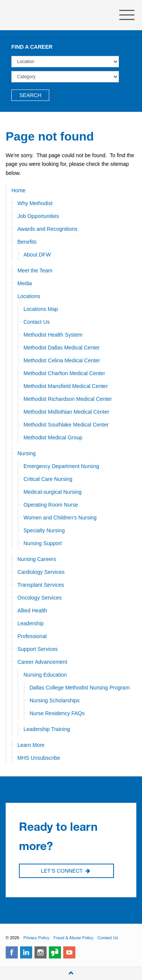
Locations (29, 296)
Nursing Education (45, 675)
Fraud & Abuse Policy (73, 938)
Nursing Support (43, 543)
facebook (12, 952)
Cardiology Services (41, 572)
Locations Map (41, 309)
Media (25, 283)
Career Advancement (42, 662)
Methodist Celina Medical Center (62, 360)
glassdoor (55, 952)
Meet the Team (35, 271)
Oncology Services (40, 598)
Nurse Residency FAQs (57, 713)
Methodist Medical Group (53, 437)
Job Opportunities (38, 216)
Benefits (27, 242)
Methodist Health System (49, 15)
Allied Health (32, 611)
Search (30, 95)
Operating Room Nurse (51, 505)
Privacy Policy (36, 938)
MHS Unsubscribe (39, 758)
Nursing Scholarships (55, 700)
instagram (41, 952)
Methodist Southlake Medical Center (66, 425)
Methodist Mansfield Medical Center (66, 386)
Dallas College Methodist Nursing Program (80, 688)
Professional (32, 636)
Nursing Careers (37, 559)
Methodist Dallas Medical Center (62, 348)
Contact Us (37, 322)
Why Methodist (35, 203)
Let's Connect (66, 871)
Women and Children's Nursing (60, 518)
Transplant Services (41, 585)
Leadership (30, 623)
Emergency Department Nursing (61, 466)
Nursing (27, 453)
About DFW (37, 255)
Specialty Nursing (44, 530)
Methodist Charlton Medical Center (64, 373)
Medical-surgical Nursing (52, 492)
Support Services (38, 649)
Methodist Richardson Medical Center (68, 399)
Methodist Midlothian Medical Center (66, 412)
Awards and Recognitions (48, 229)
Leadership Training (47, 729)
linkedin (26, 952)
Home (18, 190)
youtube (69, 952)
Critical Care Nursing (48, 479)
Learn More (31, 745)
